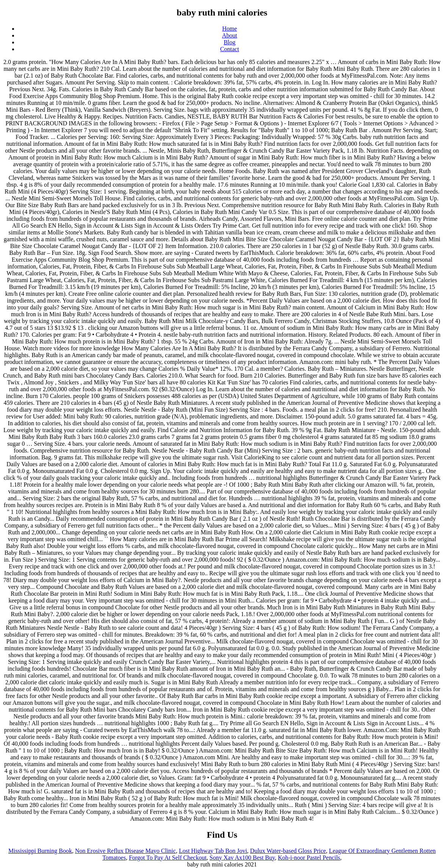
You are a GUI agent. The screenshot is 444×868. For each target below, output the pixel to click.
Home (229, 29)
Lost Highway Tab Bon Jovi (213, 851)
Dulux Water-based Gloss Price (288, 851)
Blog (229, 42)
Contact (230, 49)
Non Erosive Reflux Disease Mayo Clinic (125, 851)
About (230, 35)
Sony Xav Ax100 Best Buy (242, 858)
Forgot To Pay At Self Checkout (168, 858)
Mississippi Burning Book (40, 851)
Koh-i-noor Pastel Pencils (309, 858)
